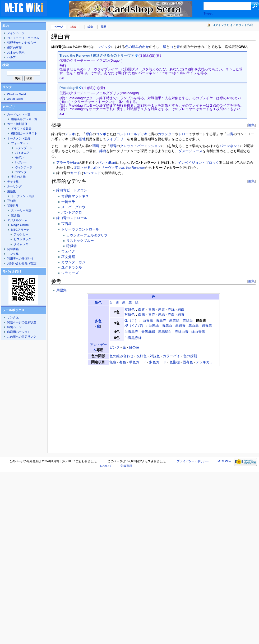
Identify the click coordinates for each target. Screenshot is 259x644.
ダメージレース (190, 151)
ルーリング (14, 186)
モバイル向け (12, 271)
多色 (98, 321)
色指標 (175, 362)
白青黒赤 (131, 332)
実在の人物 (18, 177)
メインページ (16, 33)
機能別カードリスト (24, 133)
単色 (98, 303)
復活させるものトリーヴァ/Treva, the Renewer (109, 168)
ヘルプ (11, 57)
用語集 (61, 290)
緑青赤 (207, 326)
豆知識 (11, 201)
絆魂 (103, 151)
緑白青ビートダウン (72, 190)
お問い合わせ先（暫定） (23, 263)
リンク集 (13, 254)
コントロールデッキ (132, 134)
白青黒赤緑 (133, 338)
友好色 (130, 310)
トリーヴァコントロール (80, 229)
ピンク (115, 347)
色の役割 (190, 356)
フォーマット (20, 143)
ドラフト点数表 (21, 129)
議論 (73, 27)
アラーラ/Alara (68, 163)
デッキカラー (206, 362)
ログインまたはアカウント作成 (233, 25)
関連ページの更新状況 (22, 322)
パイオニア (22, 153)
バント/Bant (107, 163)
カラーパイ (171, 356)
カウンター (166, 134)
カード (75, 173)
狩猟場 (71, 246)
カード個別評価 (17, 124)
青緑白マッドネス (75, 196)
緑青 (113, 146)
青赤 (152, 315)
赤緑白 (188, 321)
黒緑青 (180, 326)
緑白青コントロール (72, 218)
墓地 (82, 139)
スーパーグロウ (73, 207)
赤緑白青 (182, 332)
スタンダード (24, 148)
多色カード (158, 362)
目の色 (134, 347)
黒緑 (161, 315)
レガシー (21, 162)
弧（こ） (131, 321)
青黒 (152, 310)
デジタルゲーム (17, 220)
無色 (113, 362)
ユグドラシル (72, 267)
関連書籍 (13, 249)
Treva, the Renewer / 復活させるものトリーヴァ (97, 56)
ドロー (184, 134)
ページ (59, 27)
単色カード (138, 362)
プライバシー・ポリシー (193, 461)
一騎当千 (68, 202)
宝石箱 (66, 224)
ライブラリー (117, 139)
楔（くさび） (135, 326)
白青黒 (148, 321)
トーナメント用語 (23, 196)
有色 (123, 362)
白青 (230, 134)
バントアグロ (72, 212)
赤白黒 (194, 326)
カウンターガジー (75, 262)
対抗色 (130, 315)
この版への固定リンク (22, 337)
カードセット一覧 (19, 114)
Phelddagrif (69, 88)
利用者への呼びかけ (20, 258)
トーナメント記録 (19, 138)
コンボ (101, 134)
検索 (6, 65)
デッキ (70, 134)
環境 (96, 146)
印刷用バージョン (19, 332)
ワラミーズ (70, 273)
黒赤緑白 (165, 332)
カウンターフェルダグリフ (87, 235)
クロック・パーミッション (141, 146)
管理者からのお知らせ (22, 43)
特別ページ (14, 327)
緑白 (89, 134)
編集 (251, 125)
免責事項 (126, 466)
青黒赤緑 (148, 332)
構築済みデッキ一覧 (24, 119)
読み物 (15, 215)
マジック (104, 47)
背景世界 (13, 206)
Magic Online (20, 225)
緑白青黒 (198, 332)
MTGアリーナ (20, 230)
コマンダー (22, 172)
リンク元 (13, 317)
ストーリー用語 (21, 210)
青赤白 (167, 326)
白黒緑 (154, 326)
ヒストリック (22, 239)
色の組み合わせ (137, 47)
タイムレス (21, 244)
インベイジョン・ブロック (198, 163)
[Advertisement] (103, 409)
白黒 (142, 315)
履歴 (103, 27)
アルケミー (21, 234)
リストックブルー (80, 241)
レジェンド (92, 173)
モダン (19, 157)
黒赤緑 (174, 321)
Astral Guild (15, 99)
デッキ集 (13, 182)
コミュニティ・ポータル (23, 38)
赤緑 (171, 310)
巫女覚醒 (68, 257)
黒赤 (161, 310)
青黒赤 (161, 321)
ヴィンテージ (24, 167)
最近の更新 (14, 48)
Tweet (208, 13)
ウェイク (68, 251)
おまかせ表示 (16, 52)
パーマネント (230, 146)
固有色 (188, 362)
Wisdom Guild (17, 94)
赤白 (171, 315)
